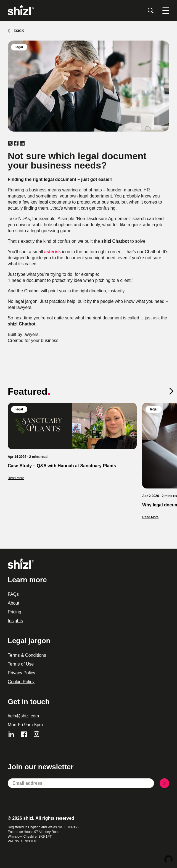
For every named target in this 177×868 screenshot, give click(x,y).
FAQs (13, 594)
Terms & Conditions (27, 655)
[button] (173, 392)
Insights (15, 621)
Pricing (14, 612)
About (14, 603)
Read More (16, 478)
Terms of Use (21, 664)
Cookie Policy (21, 682)
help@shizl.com (23, 716)
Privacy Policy (22, 673)
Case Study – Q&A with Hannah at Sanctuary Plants (62, 466)
